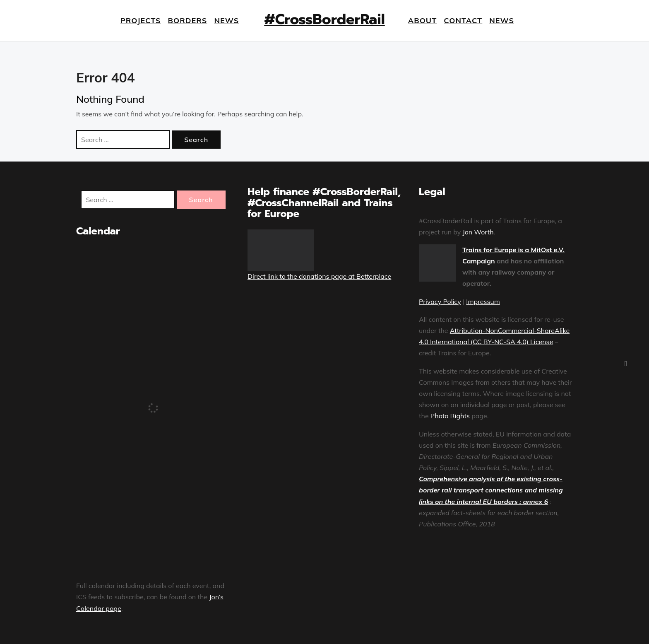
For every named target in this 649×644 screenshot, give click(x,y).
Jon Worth (478, 232)
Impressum (483, 301)
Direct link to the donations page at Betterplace (319, 276)
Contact (463, 21)
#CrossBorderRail (324, 19)
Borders (188, 21)
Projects (141, 21)
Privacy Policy (440, 301)
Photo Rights (450, 416)
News (226, 21)
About (423, 21)
